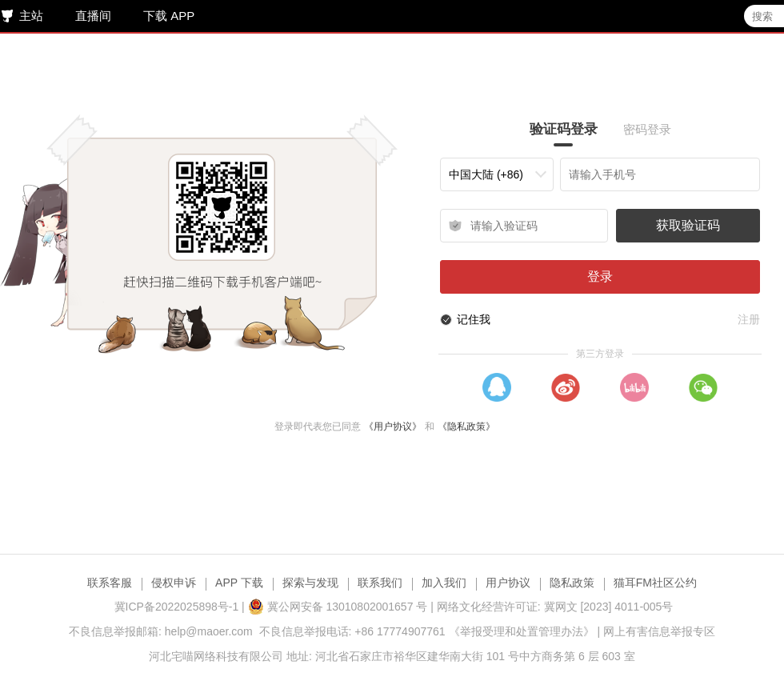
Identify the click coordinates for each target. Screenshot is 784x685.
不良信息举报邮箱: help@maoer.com (161, 631)
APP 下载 (239, 583)
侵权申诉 (174, 583)
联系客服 (110, 583)
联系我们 (380, 583)
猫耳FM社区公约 (655, 583)
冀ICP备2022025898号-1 (177, 607)
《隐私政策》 (469, 427)
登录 (604, 276)
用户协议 (508, 583)
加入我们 (444, 583)
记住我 (478, 319)
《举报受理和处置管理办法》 (522, 631)
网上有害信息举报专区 (659, 631)
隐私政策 (572, 583)
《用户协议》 (395, 427)
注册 (753, 319)
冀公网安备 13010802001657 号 (338, 607)
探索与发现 (310, 583)
